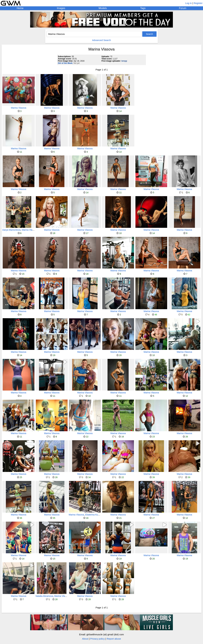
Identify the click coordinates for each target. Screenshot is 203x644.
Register (198, 3)
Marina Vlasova (19, 108)
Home (20, 8)
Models (103, 8)
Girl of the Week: (65, 63)
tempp (124, 61)
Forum (183, 8)
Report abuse (114, 639)
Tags (143, 8)
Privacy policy (98, 639)
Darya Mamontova (11, 230)
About (85, 639)
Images (61, 8)
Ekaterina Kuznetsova (96, 515)
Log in (188, 3)
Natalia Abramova (44, 596)
